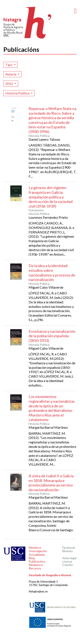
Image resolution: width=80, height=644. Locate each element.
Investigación (38, 551)
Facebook (69, 548)
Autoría (11, 74)
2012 (9, 83)
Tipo (9, 65)
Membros (35, 548)
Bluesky (68, 551)
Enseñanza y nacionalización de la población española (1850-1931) (52, 336)
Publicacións (37, 561)
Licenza (67, 561)
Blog (32, 558)
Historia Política (18, 93)
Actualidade (37, 555)
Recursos (35, 568)
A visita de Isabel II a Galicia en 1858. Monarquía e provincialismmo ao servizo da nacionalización (51, 483)
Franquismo (36, 210)
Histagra (28, 23)
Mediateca (36, 565)
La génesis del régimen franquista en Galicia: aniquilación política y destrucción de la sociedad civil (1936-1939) (51, 197)
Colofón (68, 565)
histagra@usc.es (38, 591)
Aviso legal (69, 558)
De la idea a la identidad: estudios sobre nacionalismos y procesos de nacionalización (52, 273)
